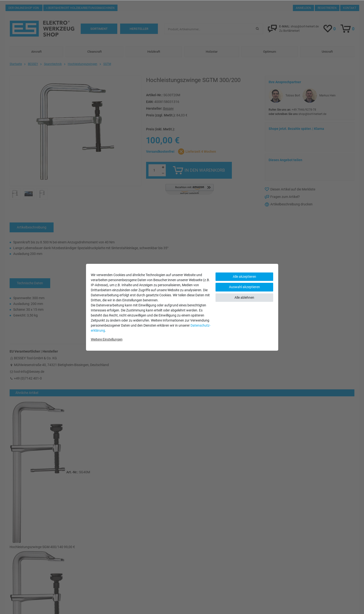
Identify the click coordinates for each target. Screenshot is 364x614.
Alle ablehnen (244, 298)
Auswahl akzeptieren (244, 287)
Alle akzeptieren (244, 277)
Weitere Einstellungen (107, 339)
